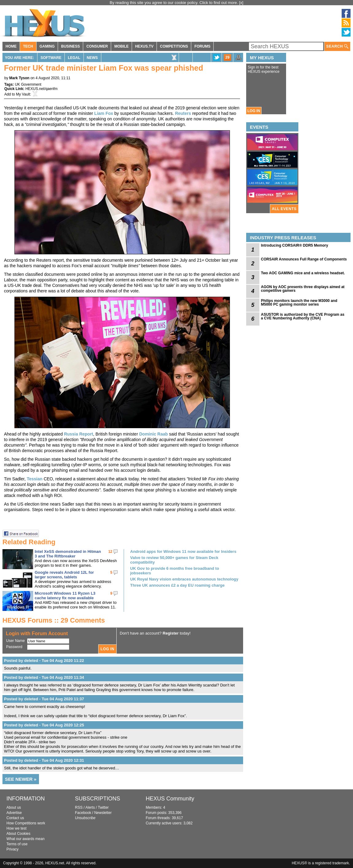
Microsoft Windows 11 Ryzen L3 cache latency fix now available (65, 596)
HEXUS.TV (144, 46)
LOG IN (254, 111)
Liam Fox (104, 113)
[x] (241, 3)
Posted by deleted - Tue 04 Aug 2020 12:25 (44, 725)
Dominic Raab (153, 434)
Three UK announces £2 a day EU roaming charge (177, 585)
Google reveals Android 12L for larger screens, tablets (64, 575)
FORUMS (202, 46)
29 (227, 57)
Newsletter (103, 813)
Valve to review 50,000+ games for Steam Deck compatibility (174, 560)
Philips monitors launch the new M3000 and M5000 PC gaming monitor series (299, 303)
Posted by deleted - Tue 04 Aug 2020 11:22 (44, 661)
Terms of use (17, 844)
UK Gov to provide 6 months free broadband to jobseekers (175, 571)
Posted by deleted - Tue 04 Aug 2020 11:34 (44, 677)
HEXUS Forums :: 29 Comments (54, 620)
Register (171, 633)
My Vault (23, 94)
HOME (11, 46)
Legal (74, 58)
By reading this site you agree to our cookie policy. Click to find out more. (174, 3)
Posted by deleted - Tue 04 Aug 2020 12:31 (44, 760)
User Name (16, 641)
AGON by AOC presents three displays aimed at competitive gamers (303, 289)
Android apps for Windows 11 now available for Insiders (183, 551)
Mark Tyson (19, 78)
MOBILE (121, 46)
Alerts (90, 807)
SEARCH (337, 47)
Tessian (35, 479)
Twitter (103, 807)
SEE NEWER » (21, 779)
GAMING (47, 46)
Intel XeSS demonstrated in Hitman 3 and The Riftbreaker (68, 554)
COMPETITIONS (174, 46)
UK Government (28, 84)
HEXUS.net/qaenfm (42, 89)
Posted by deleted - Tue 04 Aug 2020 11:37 (44, 699)
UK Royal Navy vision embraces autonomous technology (184, 579)
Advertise (14, 813)
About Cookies (18, 834)
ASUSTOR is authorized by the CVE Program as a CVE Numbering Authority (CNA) (303, 316)
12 (110, 552)
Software (51, 58)
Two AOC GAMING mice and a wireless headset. (303, 273)
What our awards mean (25, 839)
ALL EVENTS (284, 209)
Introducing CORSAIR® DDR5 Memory (295, 245)
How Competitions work (26, 823)
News (92, 58)
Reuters (183, 113)
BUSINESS (70, 46)
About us (14, 807)
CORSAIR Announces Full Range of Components (304, 259)
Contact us (15, 818)
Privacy (12, 849)
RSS (79, 807)
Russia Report (78, 434)
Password (14, 647)
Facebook (83, 813)
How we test (16, 828)
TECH (28, 46)
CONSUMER (97, 46)
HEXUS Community (170, 799)
